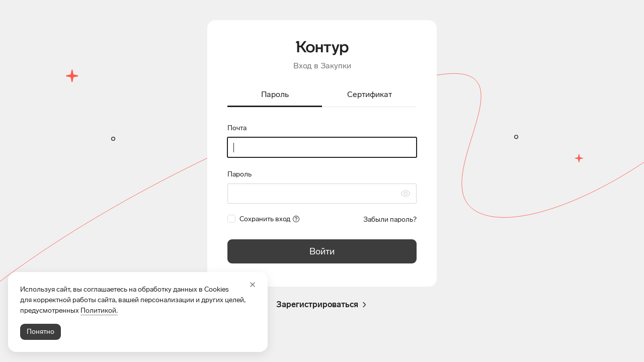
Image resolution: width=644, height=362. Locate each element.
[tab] (275, 95)
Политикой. (99, 310)
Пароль (239, 174)
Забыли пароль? (390, 219)
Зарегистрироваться (322, 305)
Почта (237, 128)
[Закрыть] (253, 285)
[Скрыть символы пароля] (406, 194)
